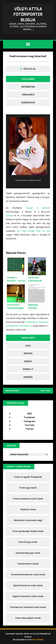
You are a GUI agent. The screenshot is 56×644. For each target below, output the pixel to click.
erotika (28, 353)
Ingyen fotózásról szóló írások (28, 596)
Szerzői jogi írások (28, 542)
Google (10, 215)
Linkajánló (28, 95)
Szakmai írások (28, 509)
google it (28, 369)
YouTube (29, 425)
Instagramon (12, 326)
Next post (46, 391)
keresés (28, 377)
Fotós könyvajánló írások (28, 618)
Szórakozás (28, 103)
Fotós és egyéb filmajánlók (28, 477)
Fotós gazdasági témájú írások (28, 531)
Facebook (29, 417)
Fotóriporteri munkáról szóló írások (28, 607)
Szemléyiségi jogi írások (28, 553)
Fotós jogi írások (28, 488)
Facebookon (31, 322)
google (28, 361)
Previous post (12, 391)
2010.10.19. (30, 69)
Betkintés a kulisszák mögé (28, 520)
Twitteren (43, 322)
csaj (28, 346)
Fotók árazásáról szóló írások (28, 499)
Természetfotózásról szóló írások (28, 574)
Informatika (28, 87)
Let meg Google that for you (34, 231)
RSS (30, 414)
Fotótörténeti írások (28, 564)
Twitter (30, 429)
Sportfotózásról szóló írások (28, 585)
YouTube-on (26, 326)
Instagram (30, 421)
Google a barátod (38, 208)
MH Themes (38, 640)
